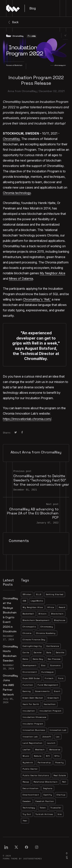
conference (53, 646)
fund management (48, 685)
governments (42, 691)
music (26, 756)
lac (58, 737)
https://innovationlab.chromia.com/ (27, 419)
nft (48, 756)
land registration (33, 743)
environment (30, 672)
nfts (57, 756)
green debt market (33, 698)
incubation (29, 711)
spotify (48, 795)
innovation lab (58, 730)
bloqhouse (60, 620)
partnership (44, 763)
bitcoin (43, 614)
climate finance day (34, 640)
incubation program (50, 711)
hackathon (50, 704)
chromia (27, 633)
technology (29, 808)
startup (61, 795)
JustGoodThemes (32, 859)
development (30, 665)
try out (27, 814)
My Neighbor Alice (53, 273)
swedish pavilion (45, 801)
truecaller (56, 808)
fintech (49, 678)
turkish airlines (44, 814)
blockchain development (36, 620)
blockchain (57, 614)
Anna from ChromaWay (22, 91)
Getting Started (55, 594)
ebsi (43, 665)
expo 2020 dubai (31, 678)
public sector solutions (36, 775)
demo (25, 659)
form (61, 678)
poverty (60, 763)
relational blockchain (46, 782)
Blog (33, 8)
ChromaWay (11, 139)
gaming (27, 691)
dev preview (54, 659)
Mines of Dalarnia (21, 279)
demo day (38, 659)
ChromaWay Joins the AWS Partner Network (10, 685)
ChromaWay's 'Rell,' (37, 299)
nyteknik (28, 763)
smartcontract (31, 795)
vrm (60, 814)
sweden (27, 801)
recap (26, 782)
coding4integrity (32, 646)
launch (51, 743)
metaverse (55, 750)
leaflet (27, 750)
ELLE (39, 594)
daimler (38, 652)
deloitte (60, 652)
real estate (60, 775)
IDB (24, 601)
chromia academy (46, 633)
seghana (48, 788)
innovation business (34, 730)
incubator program (33, 724)
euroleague (48, 672)
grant (57, 691)
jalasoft (47, 737)
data (49, 652)
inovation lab (30, 737)
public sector (30, 769)
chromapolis (29, 627)
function (28, 685)
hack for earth (31, 704)
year (25, 821)
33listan (27, 594)
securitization (31, 788)
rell (64, 782)
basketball (28, 614)
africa (51, 607)
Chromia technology (17, 193)
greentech (53, 698)
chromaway (47, 627)
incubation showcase (34, 717)
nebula (38, 756)
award (62, 607)
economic (56, 665)
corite (26, 652)
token (43, 808)
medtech (40, 750)
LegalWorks (37, 601)
